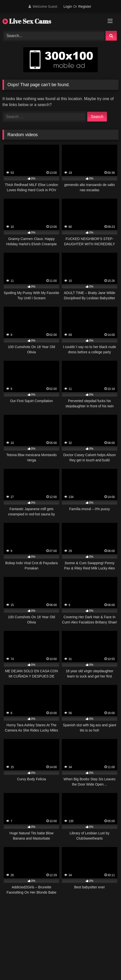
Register (85, 6)
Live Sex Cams (27, 21)
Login (68, 6)
